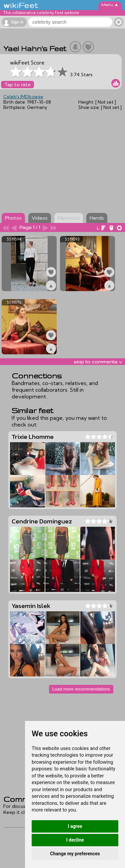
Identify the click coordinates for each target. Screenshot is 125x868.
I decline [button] (75, 840)
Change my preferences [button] (75, 854)
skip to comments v (98, 362)
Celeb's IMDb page (23, 97)
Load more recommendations (81, 689)
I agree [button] (75, 826)
